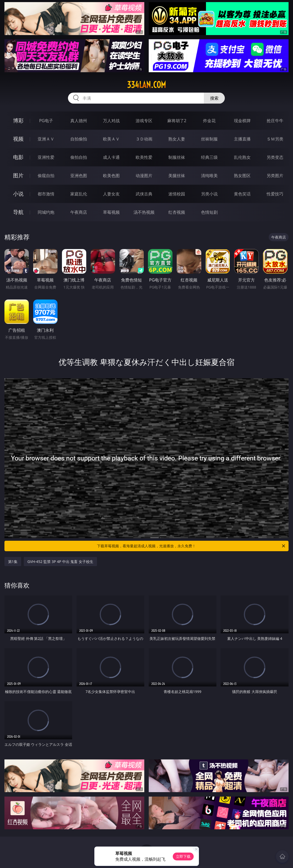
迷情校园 (177, 194)
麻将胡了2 (177, 121)
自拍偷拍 (79, 139)
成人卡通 (111, 157)
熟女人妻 (177, 139)
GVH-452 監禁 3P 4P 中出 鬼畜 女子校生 (60, 562)
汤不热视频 (144, 212)
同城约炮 (46, 212)
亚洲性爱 (46, 157)
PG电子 (46, 121)
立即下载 (183, 856)
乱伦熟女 (242, 157)
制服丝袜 (177, 157)
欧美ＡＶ (111, 139)
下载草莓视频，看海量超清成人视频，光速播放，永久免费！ (191, 546)
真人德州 (79, 121)
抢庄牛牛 (275, 121)
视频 (18, 139)
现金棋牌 (242, 121)
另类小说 (209, 194)
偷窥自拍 (46, 176)
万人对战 (111, 121)
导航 (18, 212)
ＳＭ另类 (275, 139)
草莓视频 (111, 212)
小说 (18, 194)
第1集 (13, 562)
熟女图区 (242, 176)
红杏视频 (177, 212)
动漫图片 (144, 176)
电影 (18, 157)
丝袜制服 (209, 139)
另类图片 (275, 176)
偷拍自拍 (79, 157)
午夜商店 (79, 212)
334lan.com (146, 85)
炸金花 (209, 121)
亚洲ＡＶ (46, 139)
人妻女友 (111, 194)
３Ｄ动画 (144, 139)
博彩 (18, 120)
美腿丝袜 (177, 176)
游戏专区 (144, 121)
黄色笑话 (242, 194)
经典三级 (209, 157)
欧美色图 (111, 176)
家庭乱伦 (79, 194)
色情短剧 (209, 212)
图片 (18, 175)
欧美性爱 (144, 157)
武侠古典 (144, 194)
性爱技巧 (275, 194)
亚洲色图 (79, 176)
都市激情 (46, 194)
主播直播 (242, 139)
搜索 (214, 98)
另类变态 (275, 157)
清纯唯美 (209, 176)
